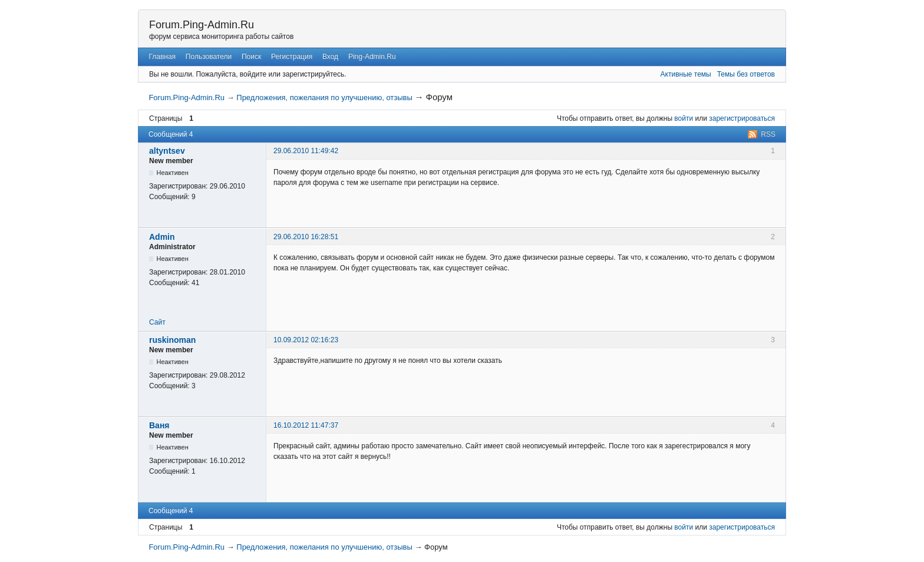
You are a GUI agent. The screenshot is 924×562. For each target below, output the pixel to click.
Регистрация (292, 57)
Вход (330, 57)
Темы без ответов (746, 74)
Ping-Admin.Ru (372, 57)
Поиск (251, 57)
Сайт (157, 322)
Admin (162, 237)
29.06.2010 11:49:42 (306, 151)
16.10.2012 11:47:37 (306, 425)
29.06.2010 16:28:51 (306, 237)
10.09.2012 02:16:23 (306, 340)
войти (684, 118)
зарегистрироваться (742, 118)
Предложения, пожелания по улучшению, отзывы (324, 97)
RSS (768, 134)
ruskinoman (172, 340)
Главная (162, 57)
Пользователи (209, 57)
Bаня (159, 425)
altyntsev (167, 151)
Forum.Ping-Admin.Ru (202, 25)
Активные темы (686, 74)
